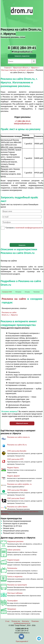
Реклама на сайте (14, 299)
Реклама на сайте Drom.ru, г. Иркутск (10, 314)
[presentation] (22, 236)
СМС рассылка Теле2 (16, 498)
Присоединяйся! (22, 641)
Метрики (18, 292)
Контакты (26, 621)
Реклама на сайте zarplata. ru (19, 484)
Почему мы (16, 621)
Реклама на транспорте (17, 585)
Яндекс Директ (13, 476)
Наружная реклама (15, 541)
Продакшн (12, 609)
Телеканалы (12, 568)
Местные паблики (15, 593)
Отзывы (27, 292)
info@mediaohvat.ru (23, 124)
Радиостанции (13, 560)
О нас (7, 621)
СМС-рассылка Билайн (17, 451)
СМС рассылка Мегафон (17, 490)
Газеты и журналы (15, 576)
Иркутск (34, 68)
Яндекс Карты (13, 468)
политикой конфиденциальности (29, 228)
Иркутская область (21, 68)
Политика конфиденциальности (26, 622)
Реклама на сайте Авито (17, 507)
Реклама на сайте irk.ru (17, 445)
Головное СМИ (7, 292)
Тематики (37, 292)
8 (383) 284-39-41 (22, 631)
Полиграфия (12, 601)
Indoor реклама (14, 550)
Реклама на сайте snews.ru (18, 437)
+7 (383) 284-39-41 (23, 121)
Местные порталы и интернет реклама (17, 70)
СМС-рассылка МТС (15, 459)
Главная (7, 68)
